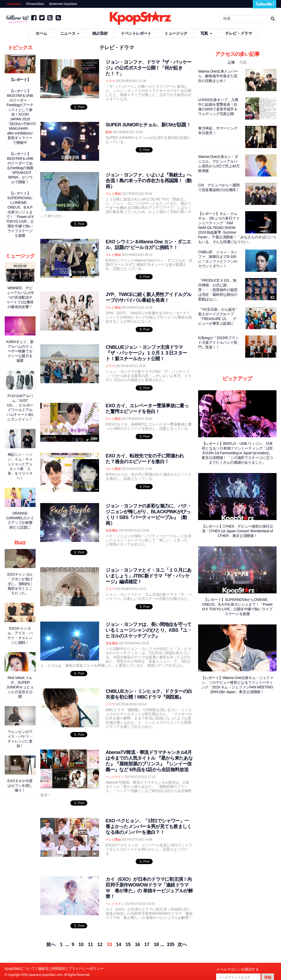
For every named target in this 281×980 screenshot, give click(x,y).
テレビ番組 (113, 194)
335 (171, 944)
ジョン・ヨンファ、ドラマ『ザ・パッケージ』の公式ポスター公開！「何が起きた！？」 (148, 68)
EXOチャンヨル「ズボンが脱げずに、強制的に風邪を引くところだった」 (20, 584)
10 (81, 944)
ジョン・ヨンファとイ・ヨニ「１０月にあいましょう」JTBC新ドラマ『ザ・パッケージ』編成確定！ (148, 576)
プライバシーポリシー (86, 969)
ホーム (41, 33)
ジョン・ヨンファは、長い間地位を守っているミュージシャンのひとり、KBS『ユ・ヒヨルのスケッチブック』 (149, 630)
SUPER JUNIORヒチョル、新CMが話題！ (148, 125)
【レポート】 (20, 80)
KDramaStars (35, 4)
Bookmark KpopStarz (63, 4)
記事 (232, 62)
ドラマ (110, 81)
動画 (109, 132)
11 (90, 944)
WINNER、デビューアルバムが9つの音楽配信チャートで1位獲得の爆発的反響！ (20, 297)
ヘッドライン (115, 777)
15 (128, 944)
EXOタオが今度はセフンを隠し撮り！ (20, 786)
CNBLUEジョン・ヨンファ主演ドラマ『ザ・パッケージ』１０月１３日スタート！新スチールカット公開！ (146, 353)
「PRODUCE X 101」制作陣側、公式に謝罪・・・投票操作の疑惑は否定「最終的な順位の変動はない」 (218, 290)
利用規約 (58, 969)
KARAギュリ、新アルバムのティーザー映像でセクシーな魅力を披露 (20, 351)
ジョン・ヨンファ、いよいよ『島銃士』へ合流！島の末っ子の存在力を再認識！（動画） (148, 181)
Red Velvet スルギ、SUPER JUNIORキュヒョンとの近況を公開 (20, 687)
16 (137, 944)
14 (119, 944)
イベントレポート (136, 33)
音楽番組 (112, 530)
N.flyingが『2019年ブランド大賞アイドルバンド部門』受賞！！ (218, 343)
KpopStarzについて (20, 969)
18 (156, 944)
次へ (182, 944)
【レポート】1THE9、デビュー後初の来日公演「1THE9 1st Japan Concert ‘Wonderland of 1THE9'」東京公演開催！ (237, 531)
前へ (51, 944)
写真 (206, 33)
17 (147, 944)
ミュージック (176, 33)
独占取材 (100, 33)
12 (100, 944)
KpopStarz (14, 4)
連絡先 (43, 969)
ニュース (70, 33)
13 (109, 944)
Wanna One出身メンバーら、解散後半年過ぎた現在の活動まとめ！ (218, 76)
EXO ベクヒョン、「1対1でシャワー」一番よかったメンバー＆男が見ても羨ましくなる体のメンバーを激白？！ (148, 826)
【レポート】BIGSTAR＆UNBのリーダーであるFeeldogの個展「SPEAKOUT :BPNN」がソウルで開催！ (20, 168)
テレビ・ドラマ (238, 33)
